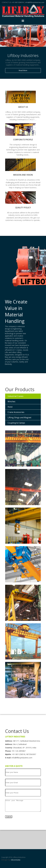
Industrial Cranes (16, 396)
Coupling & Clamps (16, 423)
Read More (23, 70)
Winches (11, 401)
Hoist (10, 407)
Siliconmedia (16, 860)
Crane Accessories (16, 412)
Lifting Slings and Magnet (19, 417)
